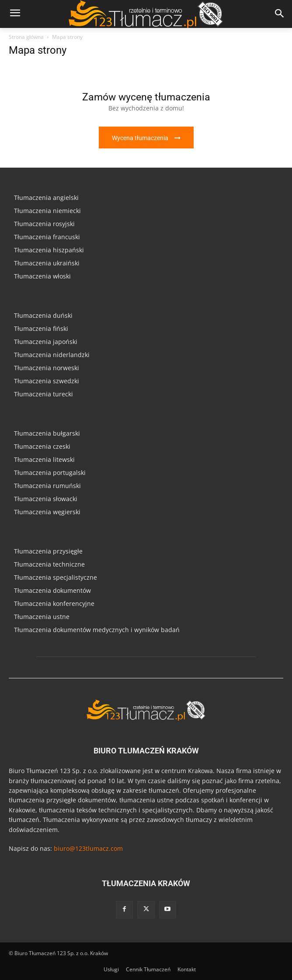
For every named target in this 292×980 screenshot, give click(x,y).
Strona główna (26, 37)
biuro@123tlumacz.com (88, 848)
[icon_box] (146, 117)
